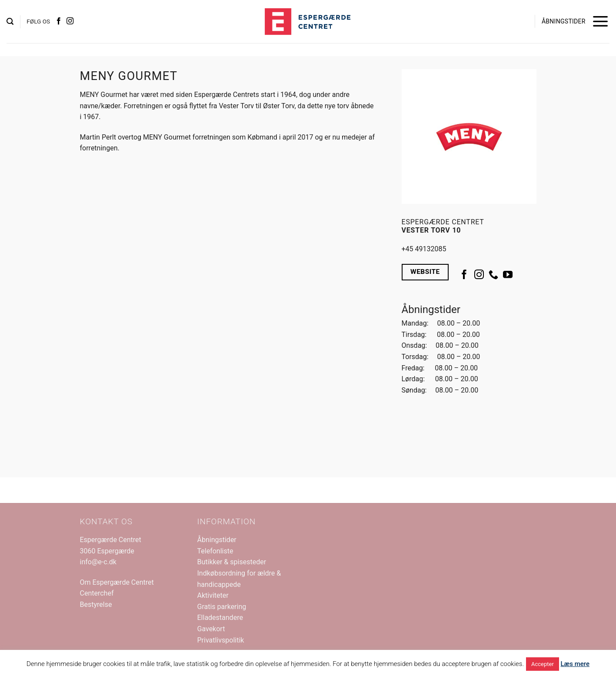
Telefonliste (215, 551)
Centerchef (97, 593)
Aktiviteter (213, 595)
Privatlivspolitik (221, 640)
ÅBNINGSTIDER (564, 21)
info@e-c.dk (98, 562)
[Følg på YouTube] (508, 275)
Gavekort (211, 629)
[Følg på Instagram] (70, 21)
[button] (10, 22)
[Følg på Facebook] (59, 21)
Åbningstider (217, 540)
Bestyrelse (96, 604)
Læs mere (575, 664)
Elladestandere (220, 618)
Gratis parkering (222, 607)
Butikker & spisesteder (232, 562)
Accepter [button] (543, 664)
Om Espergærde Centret (117, 582)
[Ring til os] (493, 275)
